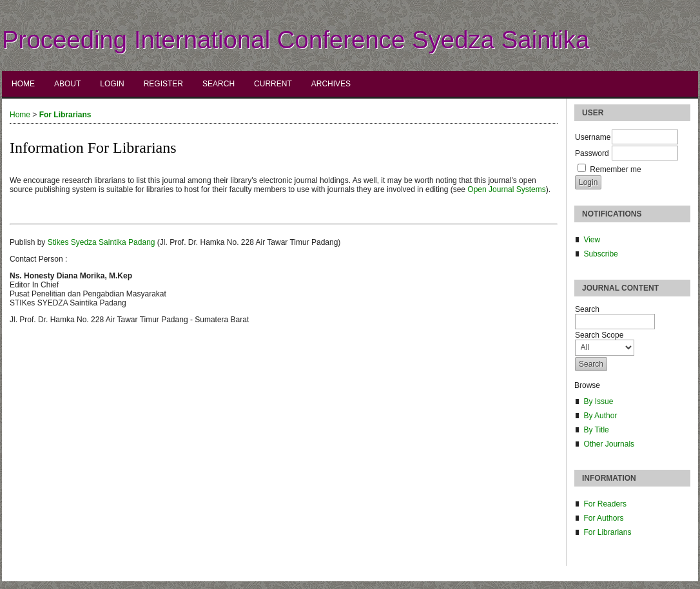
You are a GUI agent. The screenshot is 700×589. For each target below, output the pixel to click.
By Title (596, 430)
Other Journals (609, 444)
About (67, 84)
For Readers (605, 504)
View (592, 240)
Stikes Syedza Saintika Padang (102, 242)
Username (593, 137)
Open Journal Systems (506, 189)
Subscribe (600, 254)
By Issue (598, 401)
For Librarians (607, 532)
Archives (331, 84)
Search (219, 84)
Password (592, 153)
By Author (600, 416)
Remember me (615, 169)
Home (23, 84)
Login (112, 84)
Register (163, 84)
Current (273, 84)
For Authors (603, 518)
